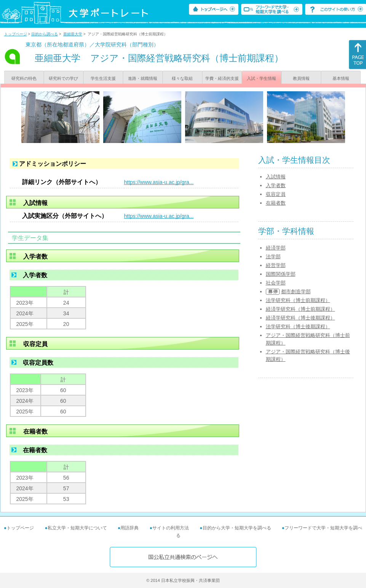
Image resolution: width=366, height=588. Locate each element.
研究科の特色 (24, 78)
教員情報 (301, 78)
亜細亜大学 (73, 34)
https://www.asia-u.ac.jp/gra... (159, 182)
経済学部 (276, 248)
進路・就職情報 (143, 78)
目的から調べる (45, 34)
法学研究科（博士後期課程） (298, 327)
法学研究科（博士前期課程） (298, 300)
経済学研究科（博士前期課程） (300, 309)
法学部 (273, 257)
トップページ (16, 34)
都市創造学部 (296, 292)
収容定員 (276, 194)
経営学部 (276, 265)
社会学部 (276, 283)
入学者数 (276, 185)
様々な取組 (182, 78)
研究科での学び (63, 78)
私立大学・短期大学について (77, 528)
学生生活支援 (103, 78)
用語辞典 (129, 528)
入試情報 (276, 177)
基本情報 (341, 78)
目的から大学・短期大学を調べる (237, 528)
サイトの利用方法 (171, 528)
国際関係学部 (281, 274)
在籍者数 (276, 203)
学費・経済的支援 (222, 78)
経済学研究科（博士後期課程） (300, 318)
